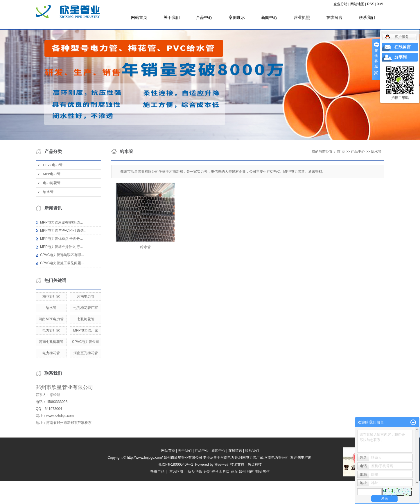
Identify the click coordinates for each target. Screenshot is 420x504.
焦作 (266, 471)
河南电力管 (86, 296)
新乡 (191, 471)
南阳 (258, 471)
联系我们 (367, 17)
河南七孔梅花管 (51, 342)
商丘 (234, 471)
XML (381, 4)
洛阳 (199, 471)
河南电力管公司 (277, 458)
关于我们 (172, 17)
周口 (226, 471)
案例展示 (237, 17)
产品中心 (204, 17)
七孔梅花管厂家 (86, 308)
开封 (207, 471)
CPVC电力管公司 (86, 342)
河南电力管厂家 (251, 458)
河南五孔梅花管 (86, 353)
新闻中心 (269, 17)
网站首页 (139, 17)
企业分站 (340, 4)
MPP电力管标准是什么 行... (61, 247)
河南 (250, 471)
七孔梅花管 (86, 319)
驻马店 (217, 471)
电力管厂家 (51, 330)
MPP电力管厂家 (86, 330)
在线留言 (334, 17)
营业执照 (302, 17)
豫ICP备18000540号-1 (176, 465)
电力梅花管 (52, 183)
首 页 (341, 152)
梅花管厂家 (51, 296)
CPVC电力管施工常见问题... (62, 263)
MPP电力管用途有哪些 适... (61, 222)
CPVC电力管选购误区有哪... (62, 255)
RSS (371, 4)
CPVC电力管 (53, 165)
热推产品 (157, 471)
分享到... (402, 57)
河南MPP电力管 (51, 319)
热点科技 (255, 465)
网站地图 (357, 4)
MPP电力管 (52, 174)
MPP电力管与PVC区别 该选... (63, 231)
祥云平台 (221, 465)
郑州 (242, 471)
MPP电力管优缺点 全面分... (61, 239)
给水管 (48, 192)
